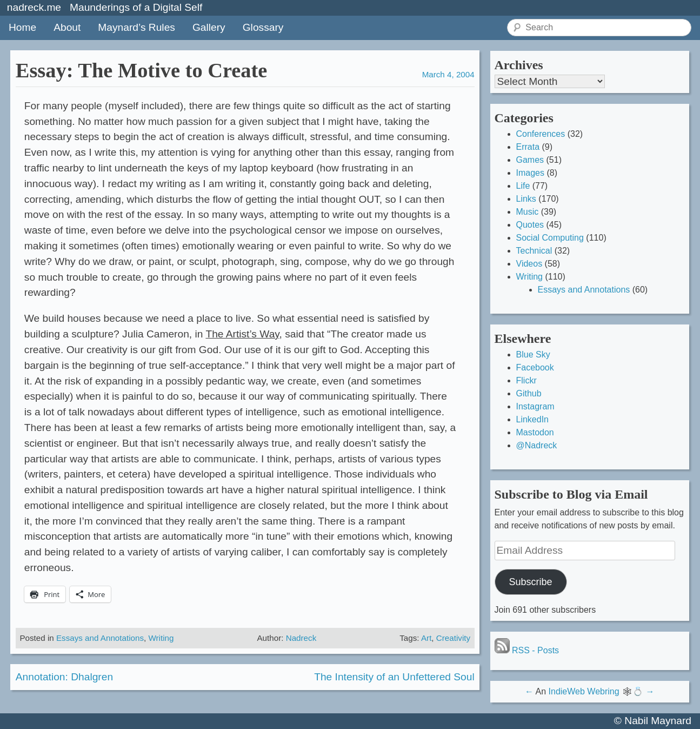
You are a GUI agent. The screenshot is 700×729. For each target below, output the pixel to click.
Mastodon (535, 432)
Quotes (530, 225)
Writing (161, 638)
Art (426, 638)
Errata (528, 147)
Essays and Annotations (100, 638)
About (67, 27)
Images (530, 173)
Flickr (526, 380)
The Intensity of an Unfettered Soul (394, 677)
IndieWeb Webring (584, 691)
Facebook (535, 367)
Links (526, 199)
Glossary (263, 27)
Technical (534, 251)
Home (22, 27)
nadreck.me (34, 7)
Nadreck (301, 638)
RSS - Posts (527, 650)
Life (523, 186)
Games (530, 160)
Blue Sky (533, 354)
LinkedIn (533, 419)
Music (528, 212)
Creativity (453, 638)
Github (529, 393)
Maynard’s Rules (136, 27)
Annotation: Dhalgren (64, 677)
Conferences (541, 134)
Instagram (535, 406)
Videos (529, 264)
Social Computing (550, 238)
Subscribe (530, 582)
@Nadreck (537, 445)
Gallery (209, 27)
